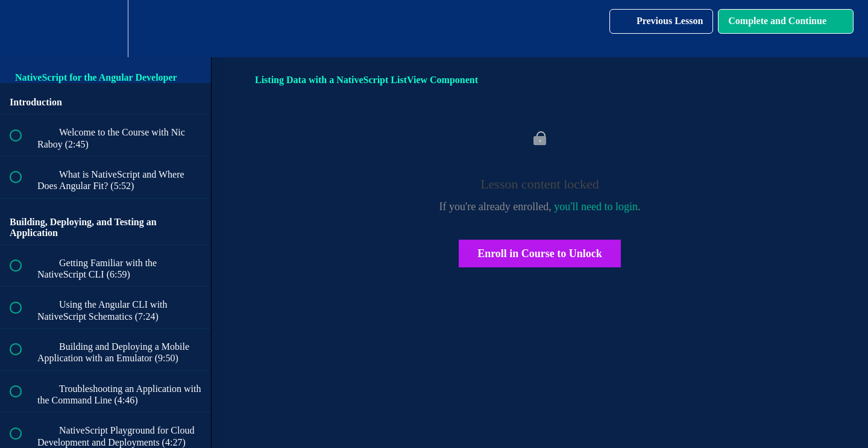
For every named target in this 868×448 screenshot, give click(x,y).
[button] (22, 29)
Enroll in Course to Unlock (540, 254)
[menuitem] (105, 29)
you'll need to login (596, 207)
